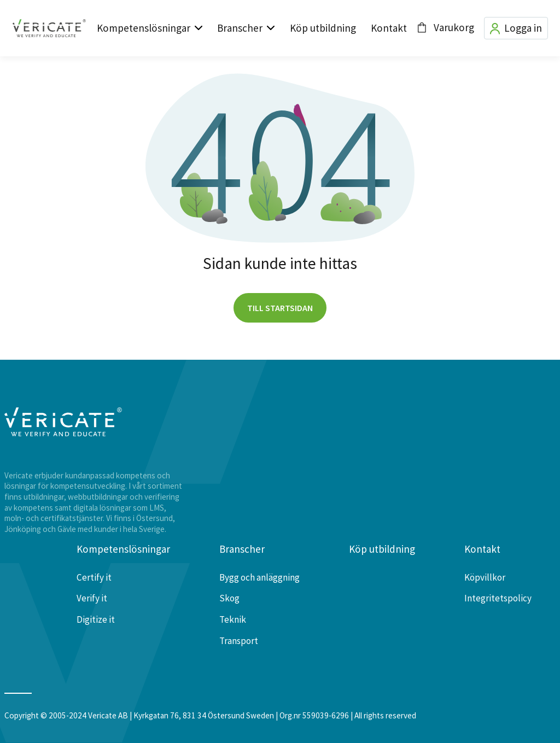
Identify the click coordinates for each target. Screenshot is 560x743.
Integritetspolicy (498, 598)
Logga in (516, 28)
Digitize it (96, 619)
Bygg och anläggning (259, 577)
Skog (229, 598)
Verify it (92, 598)
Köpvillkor (485, 577)
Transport (239, 641)
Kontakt (389, 28)
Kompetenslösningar (144, 28)
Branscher (240, 28)
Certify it (94, 577)
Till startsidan (280, 308)
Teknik (233, 619)
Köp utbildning (323, 28)
